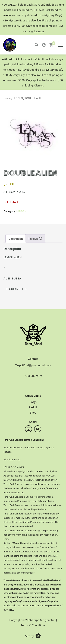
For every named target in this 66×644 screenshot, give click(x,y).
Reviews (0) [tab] (35, 239)
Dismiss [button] (39, 85)
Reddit (33, 407)
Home (7, 98)
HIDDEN (18, 98)
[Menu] (61, 45)
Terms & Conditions (33, 625)
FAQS (33, 402)
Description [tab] (16, 239)
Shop (33, 412)
